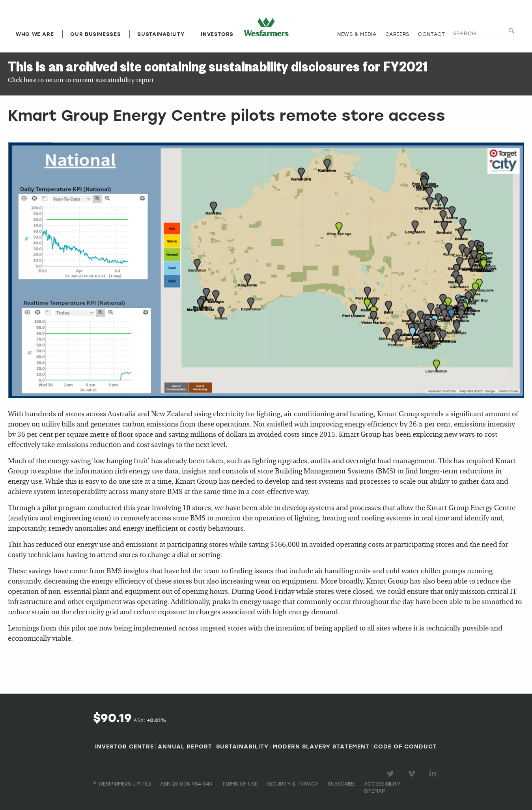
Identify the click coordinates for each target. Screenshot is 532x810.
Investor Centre (124, 746)
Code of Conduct (405, 746)
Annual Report (185, 746)
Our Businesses (95, 34)
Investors (217, 34)
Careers (397, 34)
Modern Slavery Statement (321, 746)
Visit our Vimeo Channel (413, 774)
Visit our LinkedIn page (434, 774)
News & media (357, 34)
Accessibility (382, 784)
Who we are (35, 34)
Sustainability (161, 34)
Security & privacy (292, 784)
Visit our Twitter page (392, 774)
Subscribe (341, 784)
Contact (431, 34)
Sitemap (374, 791)
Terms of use (240, 784)
